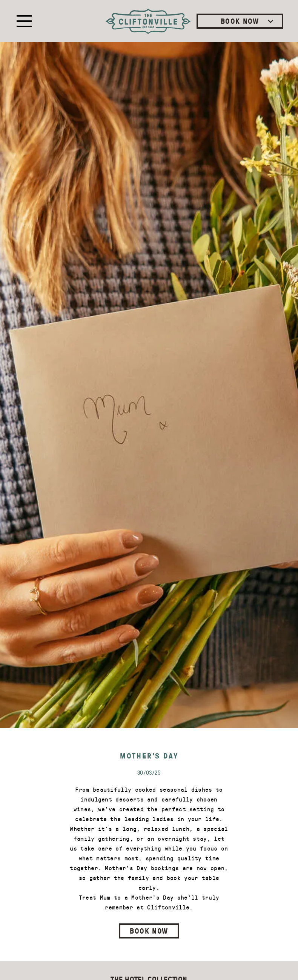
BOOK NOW (149, 931)
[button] (23, 21)
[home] (148, 21)
